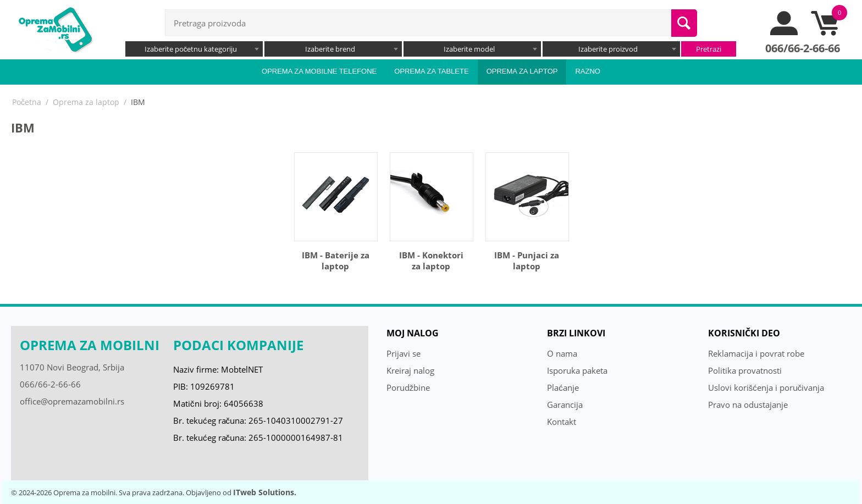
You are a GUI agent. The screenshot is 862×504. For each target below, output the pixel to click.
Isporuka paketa (577, 370)
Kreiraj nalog (410, 370)
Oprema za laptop (522, 71)
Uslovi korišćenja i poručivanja (766, 387)
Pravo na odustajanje (748, 405)
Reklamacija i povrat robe (756, 353)
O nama (562, 353)
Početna (27, 102)
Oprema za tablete (431, 71)
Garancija (565, 405)
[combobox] (194, 49)
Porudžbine (408, 387)
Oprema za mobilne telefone (319, 71)
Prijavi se (404, 353)
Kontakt (562, 422)
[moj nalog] (784, 32)
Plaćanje (563, 387)
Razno (588, 71)
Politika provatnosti (745, 370)
